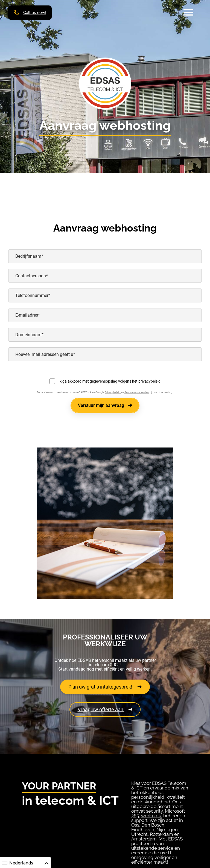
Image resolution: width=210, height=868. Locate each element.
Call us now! (35, 13)
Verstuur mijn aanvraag (105, 405)
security (154, 811)
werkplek (151, 816)
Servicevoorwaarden (137, 392)
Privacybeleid (113, 392)
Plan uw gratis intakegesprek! (105, 687)
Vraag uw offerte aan (105, 709)
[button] (188, 12)
